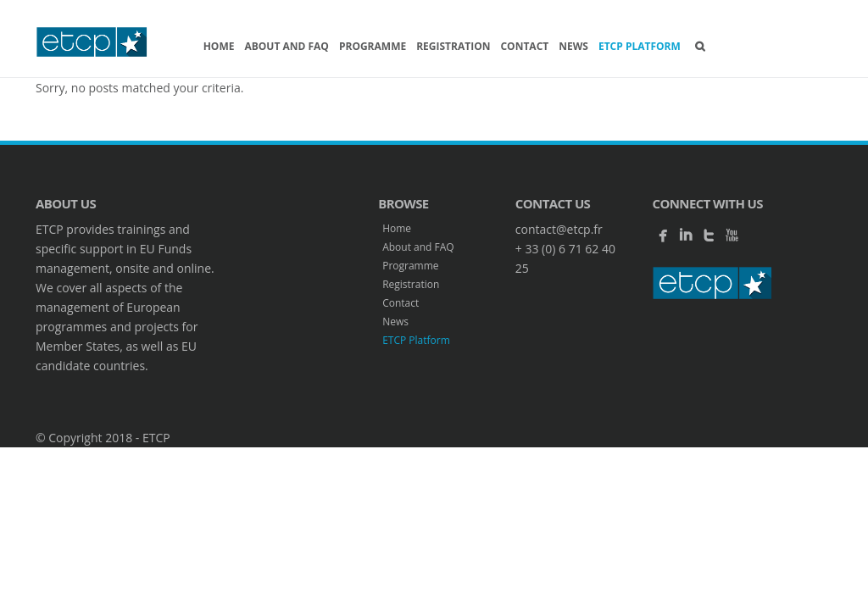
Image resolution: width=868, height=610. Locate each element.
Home (219, 46)
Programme (373, 46)
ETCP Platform (640, 46)
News (573, 46)
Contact (524, 46)
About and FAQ (286, 46)
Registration (453, 46)
